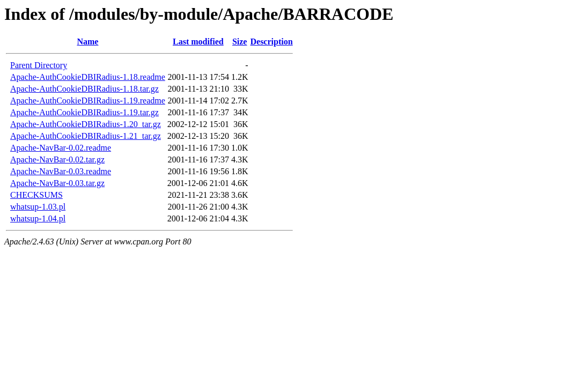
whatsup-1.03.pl (38, 207)
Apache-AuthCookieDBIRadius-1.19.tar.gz (84, 112)
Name (87, 42)
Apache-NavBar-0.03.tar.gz (57, 183)
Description (271, 42)
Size (240, 42)
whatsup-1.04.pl (38, 218)
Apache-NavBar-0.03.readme (61, 171)
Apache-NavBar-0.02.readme (61, 148)
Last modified (198, 42)
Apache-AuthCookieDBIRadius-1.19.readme (88, 101)
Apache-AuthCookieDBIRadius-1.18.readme (88, 77)
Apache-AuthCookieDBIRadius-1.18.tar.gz (84, 89)
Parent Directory (39, 65)
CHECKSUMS (36, 195)
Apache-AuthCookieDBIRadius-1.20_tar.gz (86, 124)
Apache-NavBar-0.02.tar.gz (57, 159)
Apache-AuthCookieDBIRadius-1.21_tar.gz (86, 136)
